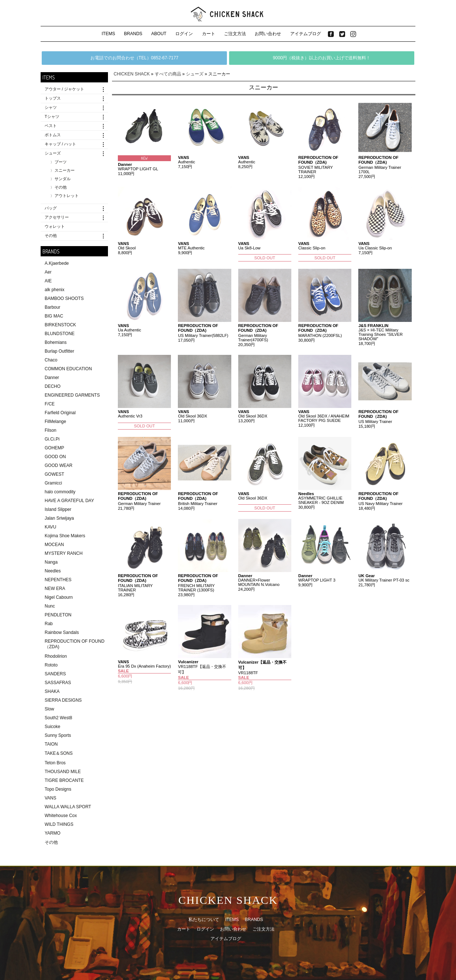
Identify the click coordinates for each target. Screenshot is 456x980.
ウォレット (55, 226)
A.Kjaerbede (57, 263)
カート (209, 34)
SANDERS (55, 674)
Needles (53, 571)
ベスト (51, 126)
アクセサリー (57, 217)
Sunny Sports (58, 735)
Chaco (51, 360)
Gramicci (53, 483)
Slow (49, 709)
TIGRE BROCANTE (64, 780)
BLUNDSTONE (60, 334)
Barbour (53, 307)
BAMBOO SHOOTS (64, 298)
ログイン (184, 34)
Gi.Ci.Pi (52, 439)
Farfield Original (60, 413)
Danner (52, 378)
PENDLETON (58, 615)
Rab (49, 624)
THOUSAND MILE (63, 772)
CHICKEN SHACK (132, 74)
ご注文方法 (235, 34)
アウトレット (67, 196)
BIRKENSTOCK (60, 325)
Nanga (51, 562)
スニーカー (65, 170)
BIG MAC (54, 316)
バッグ (51, 208)
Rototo (51, 665)
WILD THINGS (59, 824)
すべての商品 (168, 74)
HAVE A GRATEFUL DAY (69, 501)
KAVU (51, 527)
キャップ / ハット (60, 144)
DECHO (53, 386)
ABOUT (159, 34)
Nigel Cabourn (59, 597)
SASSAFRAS (58, 683)
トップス (53, 98)
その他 (61, 187)
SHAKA (52, 691)
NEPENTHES (58, 580)
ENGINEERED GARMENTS (72, 395)
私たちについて (204, 920)
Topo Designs (58, 789)
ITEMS (109, 34)
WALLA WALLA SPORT (68, 807)
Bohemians (56, 342)
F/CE (50, 404)
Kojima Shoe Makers (65, 536)
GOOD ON (55, 457)
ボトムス (53, 135)
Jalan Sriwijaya (59, 518)
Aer (48, 272)
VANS (51, 798)
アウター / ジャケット (64, 89)
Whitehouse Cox (61, 816)
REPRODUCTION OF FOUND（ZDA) (74, 644)
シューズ (53, 153)
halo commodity (60, 492)
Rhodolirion (56, 656)
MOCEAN (54, 545)
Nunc (50, 606)
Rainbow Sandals (62, 632)
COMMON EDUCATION (68, 369)
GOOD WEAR (59, 465)
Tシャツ (52, 116)
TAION (51, 744)
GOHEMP (54, 448)
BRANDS (133, 34)
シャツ (51, 107)
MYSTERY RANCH (64, 553)
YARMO (53, 833)
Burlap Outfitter (59, 351)
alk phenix (55, 290)
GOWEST (54, 474)
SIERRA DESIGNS (63, 700)
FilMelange (55, 422)
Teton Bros (55, 763)
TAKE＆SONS (59, 753)
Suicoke (53, 727)
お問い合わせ (268, 34)
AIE (48, 281)
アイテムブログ (306, 34)
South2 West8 (58, 718)
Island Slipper (58, 509)
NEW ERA (55, 589)
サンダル (63, 179)
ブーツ (61, 162)
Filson (51, 430)
